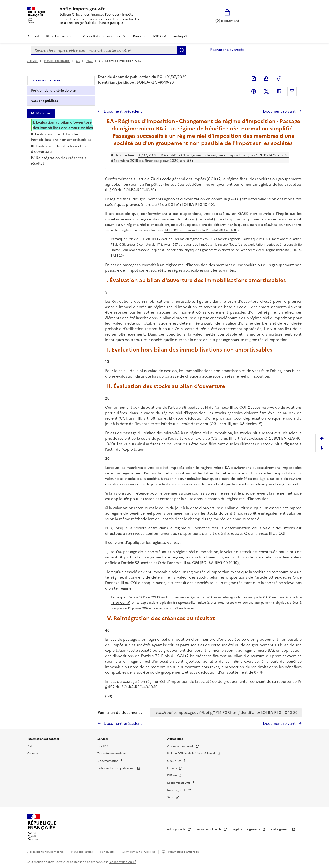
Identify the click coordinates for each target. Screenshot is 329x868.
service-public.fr (210, 829)
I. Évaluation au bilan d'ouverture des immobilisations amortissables (63, 125)
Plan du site (108, 852)
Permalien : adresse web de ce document (279, 79)
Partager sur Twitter (266, 91)
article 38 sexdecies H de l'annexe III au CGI (208, 407)
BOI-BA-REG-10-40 (197, 204)
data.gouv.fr (281, 829)
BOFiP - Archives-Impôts (171, 36)
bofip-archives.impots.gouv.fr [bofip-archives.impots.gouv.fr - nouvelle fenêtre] (117, 768)
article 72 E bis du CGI (163, 656)
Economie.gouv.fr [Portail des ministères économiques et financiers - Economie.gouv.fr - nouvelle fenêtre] (179, 783)
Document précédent (122, 111)
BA (78, 61)
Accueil (33, 36)
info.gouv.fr (177, 829)
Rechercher (182, 50)
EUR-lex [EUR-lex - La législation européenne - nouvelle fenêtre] (172, 775)
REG (90, 61)
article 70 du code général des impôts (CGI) (177, 179)
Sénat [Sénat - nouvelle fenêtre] (171, 797)
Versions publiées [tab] (44, 101)
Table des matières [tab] (46, 80)
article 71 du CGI (160, 204)
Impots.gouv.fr (177, 790)
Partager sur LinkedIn (279, 91)
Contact (33, 754)
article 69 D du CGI (143, 239)
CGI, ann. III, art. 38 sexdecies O (240, 438)
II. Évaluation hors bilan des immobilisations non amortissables (61, 137)
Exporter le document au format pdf (254, 79)
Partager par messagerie (292, 91)
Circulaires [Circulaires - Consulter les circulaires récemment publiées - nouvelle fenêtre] (174, 761)
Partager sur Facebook (254, 91)
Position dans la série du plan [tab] (54, 91)
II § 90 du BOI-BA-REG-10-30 (130, 190)
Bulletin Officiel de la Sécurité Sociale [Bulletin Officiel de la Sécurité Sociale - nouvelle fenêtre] (192, 754)
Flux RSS (103, 746)
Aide (31, 746)
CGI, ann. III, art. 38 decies (234, 424)
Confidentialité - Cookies (139, 852)
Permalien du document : (120, 712)
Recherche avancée (227, 50)
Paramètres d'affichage (183, 852)
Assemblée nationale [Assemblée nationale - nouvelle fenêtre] (181, 746)
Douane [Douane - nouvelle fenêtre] (172, 768)
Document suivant (280, 111)
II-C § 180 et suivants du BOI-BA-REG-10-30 (200, 230)
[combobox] (104, 50)
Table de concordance (112, 754)
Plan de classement (57, 61)
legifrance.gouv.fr (247, 829)
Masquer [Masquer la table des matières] (44, 113)
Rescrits (139, 36)
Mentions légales (82, 852)
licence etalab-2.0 (120, 862)
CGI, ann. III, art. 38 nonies (144, 418)
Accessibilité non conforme (46, 852)
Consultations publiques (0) (104, 36)
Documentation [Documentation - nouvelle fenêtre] (108, 761)
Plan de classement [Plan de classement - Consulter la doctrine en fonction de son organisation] (61, 36)
